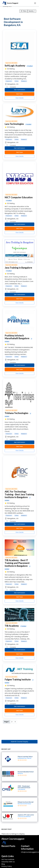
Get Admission (20, 90)
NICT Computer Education (19, 197)
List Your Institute (8, 859)
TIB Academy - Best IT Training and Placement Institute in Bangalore (17, 563)
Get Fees (19, 94)
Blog (3, 864)
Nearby (31, 11)
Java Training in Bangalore (18, 268)
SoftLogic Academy (15, 66)
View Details (19, 98)
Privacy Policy (7, 866)
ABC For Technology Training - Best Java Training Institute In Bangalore (19, 494)
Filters (24, 11)
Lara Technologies (14, 124)
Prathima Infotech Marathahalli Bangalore (17, 337)
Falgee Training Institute (18, 679)
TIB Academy (12, 626)
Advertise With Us (8, 862)
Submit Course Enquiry (19, 742)
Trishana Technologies (16, 413)
